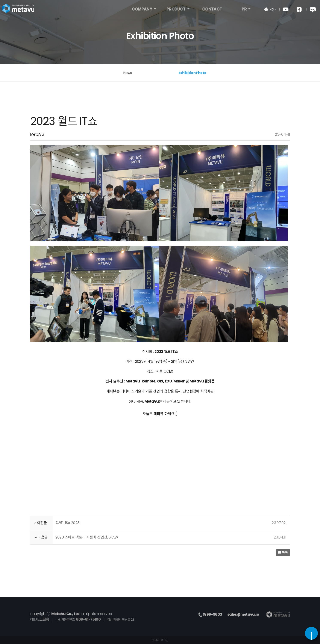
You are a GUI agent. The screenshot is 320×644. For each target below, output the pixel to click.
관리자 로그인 (160, 640)
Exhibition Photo (193, 73)
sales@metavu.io (243, 614)
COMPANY (142, 10)
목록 (283, 553)
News (127, 73)
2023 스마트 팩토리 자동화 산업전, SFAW (87, 537)
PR (244, 10)
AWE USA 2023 (67, 523)
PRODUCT (176, 10)
